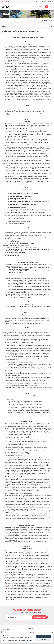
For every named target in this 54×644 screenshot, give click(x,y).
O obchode (37, 20)
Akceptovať (44, 636)
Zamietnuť (44, 640)
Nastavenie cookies (28, 640)
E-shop (40, 6)
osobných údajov (22, 621)
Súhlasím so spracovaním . (17, 621)
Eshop (31, 20)
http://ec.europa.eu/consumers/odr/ (13, 587)
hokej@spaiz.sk (6, 632)
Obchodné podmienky (47, 20)
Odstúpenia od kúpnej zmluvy (21, 358)
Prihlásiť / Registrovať (46, 2)
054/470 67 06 (5, 630)
